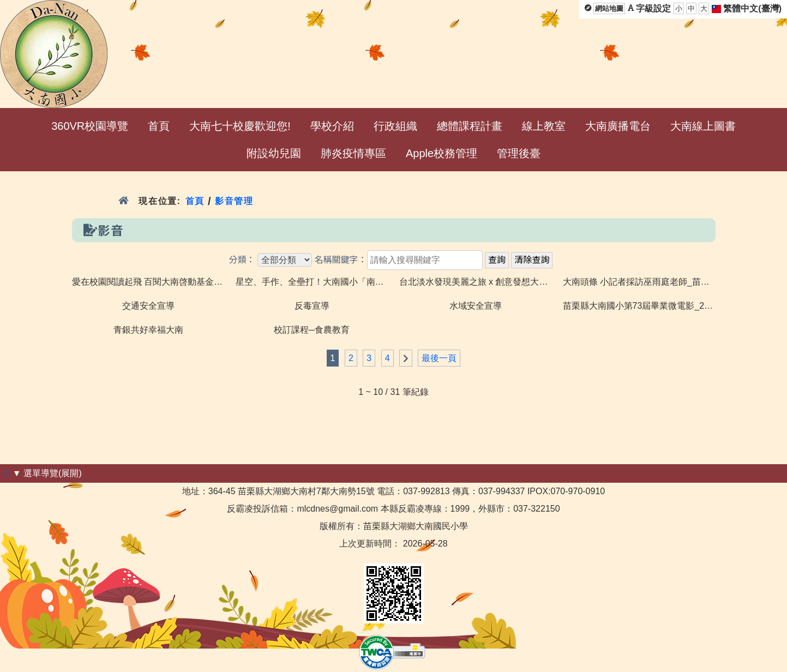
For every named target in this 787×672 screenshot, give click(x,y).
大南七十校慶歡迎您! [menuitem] (240, 126)
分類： (242, 260)
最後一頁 (439, 358)
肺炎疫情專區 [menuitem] (353, 153)
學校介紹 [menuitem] (332, 126)
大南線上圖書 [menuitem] (703, 126)
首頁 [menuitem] (159, 126)
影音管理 (234, 201)
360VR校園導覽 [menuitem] (90, 126)
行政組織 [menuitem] (395, 126)
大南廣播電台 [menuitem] (618, 126)
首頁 (195, 201)
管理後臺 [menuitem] (519, 153)
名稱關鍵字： (340, 260)
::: (6, 473)
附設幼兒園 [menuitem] (274, 153)
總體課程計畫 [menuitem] (470, 126)
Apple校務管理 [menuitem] (441, 153)
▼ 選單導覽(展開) (47, 473)
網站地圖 (609, 8)
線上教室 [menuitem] (544, 126)
